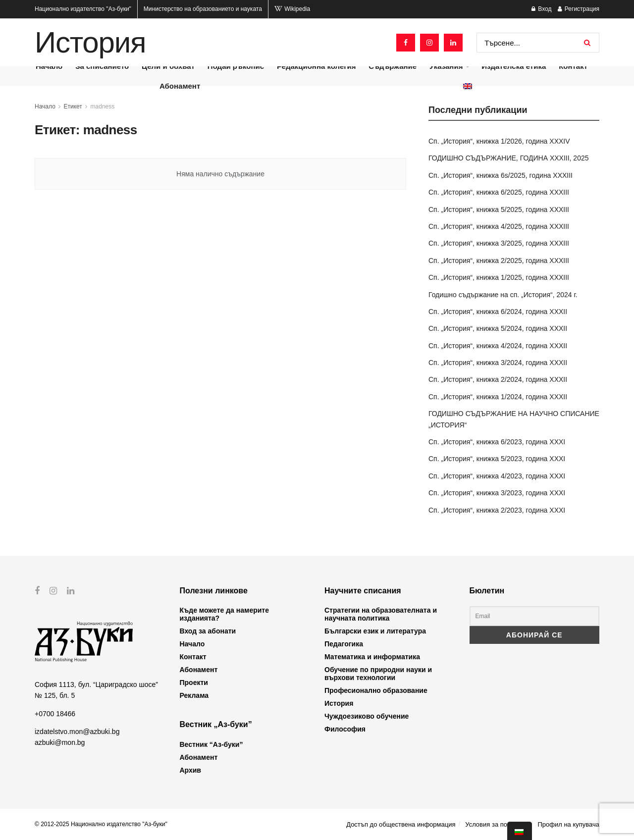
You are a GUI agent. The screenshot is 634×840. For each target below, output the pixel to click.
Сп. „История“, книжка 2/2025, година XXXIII (499, 261)
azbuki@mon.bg (60, 742)
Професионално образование (376, 690)
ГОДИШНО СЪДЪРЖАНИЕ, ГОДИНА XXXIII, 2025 (509, 158)
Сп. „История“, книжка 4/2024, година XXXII (498, 346)
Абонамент (180, 86)
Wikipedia (292, 9)
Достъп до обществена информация (401, 824)
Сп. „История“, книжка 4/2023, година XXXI (497, 476)
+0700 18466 (55, 713)
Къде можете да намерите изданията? (224, 614)
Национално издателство (83, 9)
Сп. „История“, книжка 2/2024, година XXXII (498, 379)
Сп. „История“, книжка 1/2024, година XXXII (498, 397)
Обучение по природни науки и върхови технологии (378, 674)
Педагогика (344, 644)
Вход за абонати (208, 631)
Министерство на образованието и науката (203, 9)
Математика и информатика (372, 657)
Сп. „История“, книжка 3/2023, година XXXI (497, 493)
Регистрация (579, 9)
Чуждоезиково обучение (367, 716)
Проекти (194, 682)
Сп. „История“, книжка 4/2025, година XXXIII (499, 226)
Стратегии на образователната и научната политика (381, 614)
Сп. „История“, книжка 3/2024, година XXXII (498, 363)
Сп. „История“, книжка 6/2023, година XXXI (497, 442)
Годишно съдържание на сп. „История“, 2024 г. (503, 295)
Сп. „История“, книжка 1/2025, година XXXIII (499, 277)
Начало (45, 106)
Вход (541, 9)
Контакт (193, 657)
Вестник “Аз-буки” (211, 744)
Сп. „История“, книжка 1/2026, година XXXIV (499, 141)
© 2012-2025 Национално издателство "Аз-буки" (101, 824)
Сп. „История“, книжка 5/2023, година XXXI (497, 459)
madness (103, 106)
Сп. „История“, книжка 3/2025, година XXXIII (499, 243)
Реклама (194, 695)
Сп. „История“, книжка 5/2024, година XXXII (498, 328)
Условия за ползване (496, 824)
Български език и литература (375, 631)
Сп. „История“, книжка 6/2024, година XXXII (498, 312)
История (90, 43)
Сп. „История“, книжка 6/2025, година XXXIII (499, 192)
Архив (190, 770)
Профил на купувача (568, 824)
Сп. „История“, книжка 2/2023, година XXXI (497, 510)
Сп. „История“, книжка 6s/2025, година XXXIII (501, 175)
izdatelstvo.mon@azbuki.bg (77, 732)
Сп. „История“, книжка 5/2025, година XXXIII (499, 210)
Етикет (73, 106)
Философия (345, 729)
